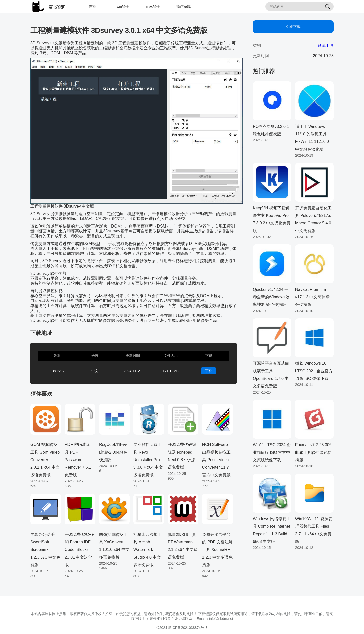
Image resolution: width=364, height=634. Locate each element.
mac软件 (153, 6)
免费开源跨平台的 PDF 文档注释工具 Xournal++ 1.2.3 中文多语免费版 (218, 550)
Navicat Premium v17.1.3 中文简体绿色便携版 (313, 297)
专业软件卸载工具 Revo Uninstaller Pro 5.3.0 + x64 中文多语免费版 (148, 460)
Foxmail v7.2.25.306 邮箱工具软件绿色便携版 (313, 452)
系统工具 (326, 45)
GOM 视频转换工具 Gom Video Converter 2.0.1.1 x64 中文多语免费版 (45, 460)
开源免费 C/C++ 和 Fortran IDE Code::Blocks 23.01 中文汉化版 (79, 550)
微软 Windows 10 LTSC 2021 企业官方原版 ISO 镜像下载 (314, 371)
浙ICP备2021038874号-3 (188, 628)
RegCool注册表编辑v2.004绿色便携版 (113, 452)
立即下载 (293, 27)
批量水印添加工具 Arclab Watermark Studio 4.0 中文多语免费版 (148, 550)
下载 (209, 371)
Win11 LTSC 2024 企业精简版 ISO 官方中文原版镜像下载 (272, 452)
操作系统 (184, 6)
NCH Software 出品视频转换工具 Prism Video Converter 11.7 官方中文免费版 (216, 460)
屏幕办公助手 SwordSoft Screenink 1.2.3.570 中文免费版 (45, 550)
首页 (93, 6)
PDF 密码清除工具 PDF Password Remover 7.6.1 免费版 (79, 460)
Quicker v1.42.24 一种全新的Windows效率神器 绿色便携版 (271, 297)
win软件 (123, 6)
